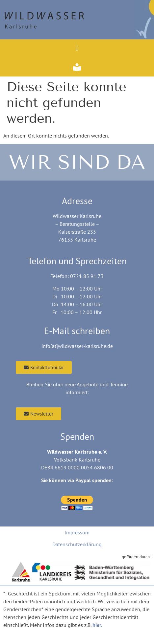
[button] (77, 48)
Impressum (77, 532)
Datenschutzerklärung (77, 544)
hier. (97, 625)
